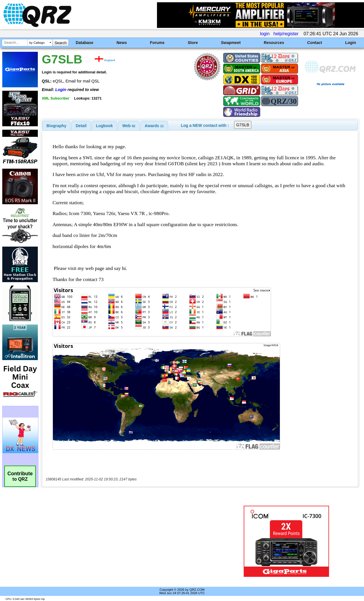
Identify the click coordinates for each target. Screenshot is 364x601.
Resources (274, 43)
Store (193, 43)
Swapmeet (231, 43)
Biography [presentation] (57, 126)
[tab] (57, 126)
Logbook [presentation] (105, 126)
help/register (286, 34)
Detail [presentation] (81, 126)
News (122, 43)
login (265, 34)
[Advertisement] (132, 541)
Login (351, 43)
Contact (315, 43)
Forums (157, 43)
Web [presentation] (129, 126)
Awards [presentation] (154, 126)
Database (84, 43)
